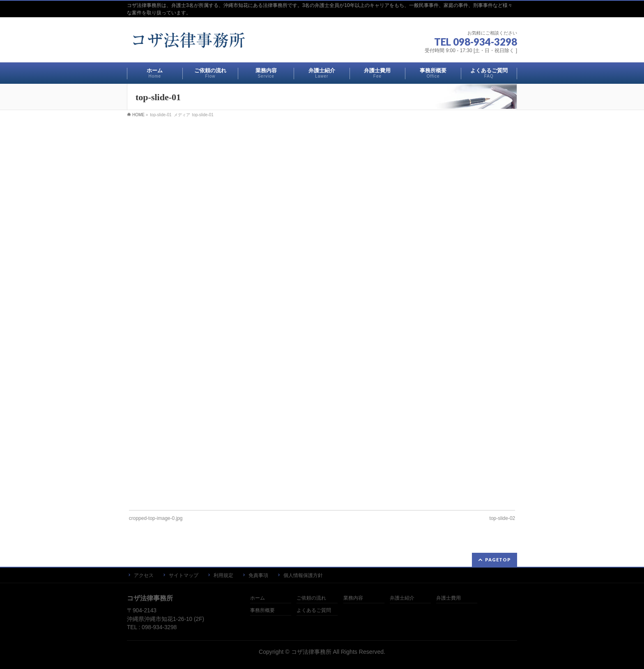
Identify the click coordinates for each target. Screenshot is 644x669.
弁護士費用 (448, 598)
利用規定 (223, 575)
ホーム (258, 598)
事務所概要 (262, 610)
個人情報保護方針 (303, 575)
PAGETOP (498, 560)
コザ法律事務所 (311, 652)
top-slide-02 (503, 518)
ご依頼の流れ (311, 598)
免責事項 (258, 575)
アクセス (144, 575)
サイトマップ (184, 575)
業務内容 (353, 598)
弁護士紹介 (402, 598)
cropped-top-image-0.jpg (156, 518)
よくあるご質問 (314, 610)
